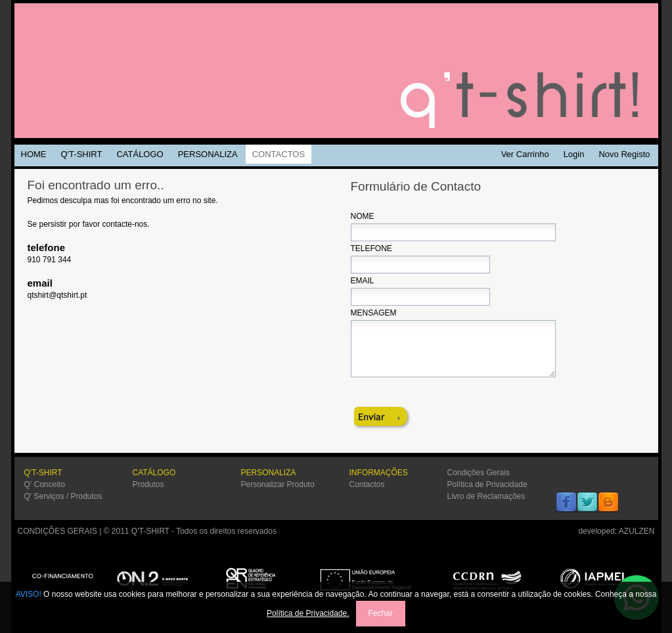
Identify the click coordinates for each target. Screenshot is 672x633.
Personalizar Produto (278, 484)
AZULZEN (637, 531)
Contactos (367, 484)
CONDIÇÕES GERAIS (57, 531)
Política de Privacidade (487, 484)
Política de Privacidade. (308, 613)
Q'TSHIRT (336, 71)
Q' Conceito (45, 484)
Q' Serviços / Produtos (63, 496)
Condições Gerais (479, 473)
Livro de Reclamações (486, 496)
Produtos (148, 484)
